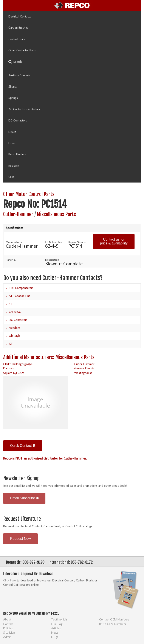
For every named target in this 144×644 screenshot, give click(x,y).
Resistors (14, 166)
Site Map (9, 632)
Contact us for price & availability (114, 241)
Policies (8, 628)
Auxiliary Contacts (19, 75)
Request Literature (22, 519)
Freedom (14, 328)
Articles (56, 628)
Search (15, 62)
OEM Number (54, 242)
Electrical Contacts (20, 16)
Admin (7, 637)
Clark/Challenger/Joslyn (18, 364)
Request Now (20, 539)
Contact (8, 624)
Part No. (11, 260)
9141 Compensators (21, 288)
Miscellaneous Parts (56, 214)
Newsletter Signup (21, 478)
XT (11, 344)
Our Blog (57, 624)
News (55, 632)
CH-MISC (15, 312)
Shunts (13, 87)
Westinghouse (83, 373)
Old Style (15, 336)
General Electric (84, 368)
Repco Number (78, 242)
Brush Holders (17, 154)
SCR (11, 177)
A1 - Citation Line (20, 296)
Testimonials (59, 619)
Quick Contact (23, 446)
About (7, 619)
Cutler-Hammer (18, 214)
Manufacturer (14, 242)
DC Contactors (18, 120)
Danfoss (9, 368)
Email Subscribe (24, 498)
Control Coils (17, 39)
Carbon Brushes (18, 28)
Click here (10, 580)
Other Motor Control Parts (29, 194)
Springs (13, 98)
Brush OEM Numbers (113, 624)
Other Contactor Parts (22, 50)
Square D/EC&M (14, 373)
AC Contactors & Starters (24, 109)
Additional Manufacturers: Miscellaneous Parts (49, 357)
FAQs (55, 637)
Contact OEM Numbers (114, 619)
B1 (10, 304)
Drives (12, 132)
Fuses (12, 143)
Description (52, 260)
